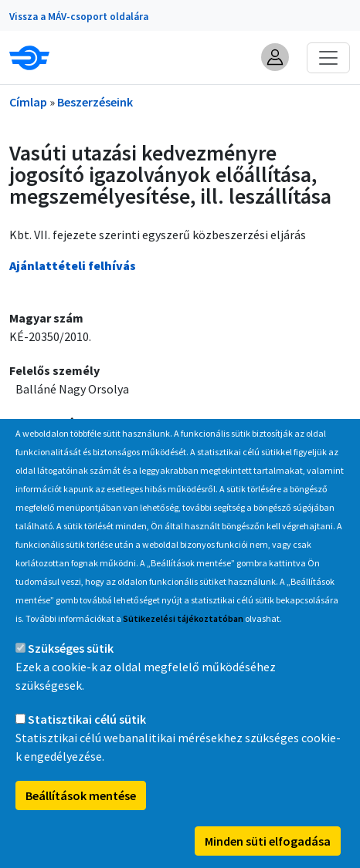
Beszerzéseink (95, 102)
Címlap (28, 102)
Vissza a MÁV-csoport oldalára (79, 17)
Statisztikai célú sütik (87, 753)
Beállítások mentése (81, 829)
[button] (275, 57)
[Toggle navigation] (328, 58)
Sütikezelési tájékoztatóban (183, 652)
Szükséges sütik (71, 682)
